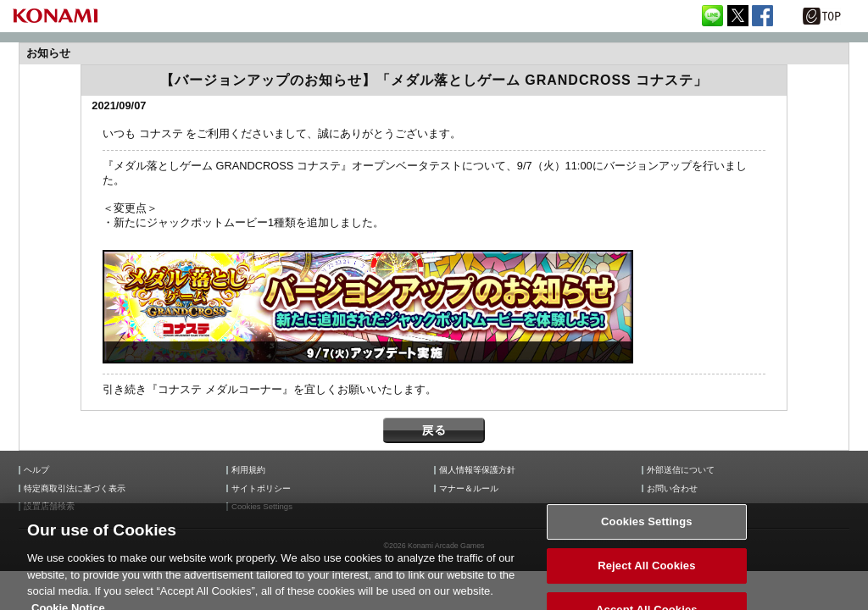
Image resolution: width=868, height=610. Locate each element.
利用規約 (248, 470)
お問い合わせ (672, 489)
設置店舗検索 (49, 507)
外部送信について (681, 470)
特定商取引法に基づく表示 (75, 489)
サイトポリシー (261, 489)
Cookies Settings (262, 507)
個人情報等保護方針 (477, 470)
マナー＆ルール (469, 489)
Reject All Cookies (646, 575)
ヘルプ (36, 470)
